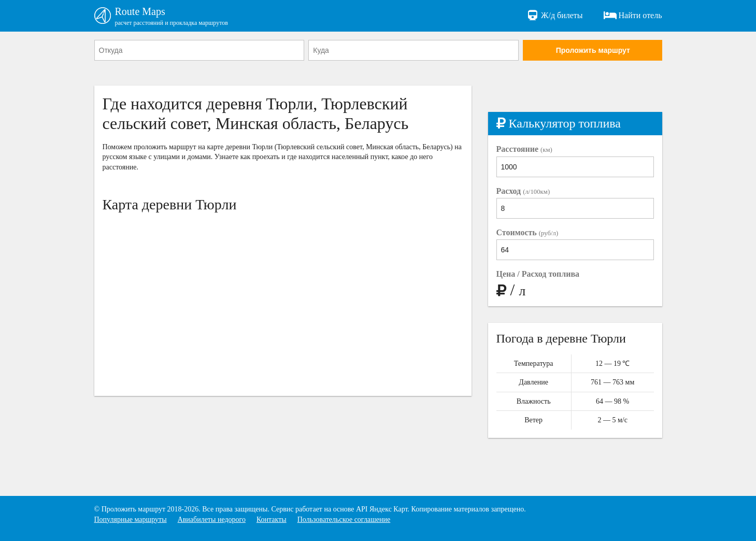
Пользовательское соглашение (344, 519)
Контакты (272, 519)
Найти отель (633, 16)
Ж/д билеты (554, 16)
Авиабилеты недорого (212, 519)
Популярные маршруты (131, 519)
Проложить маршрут (593, 50)
